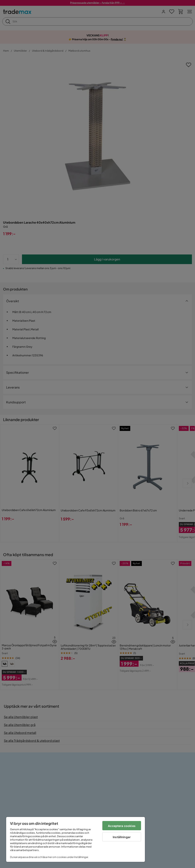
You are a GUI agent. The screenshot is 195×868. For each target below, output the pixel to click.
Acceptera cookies (122, 826)
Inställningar (122, 837)
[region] (76, 839)
